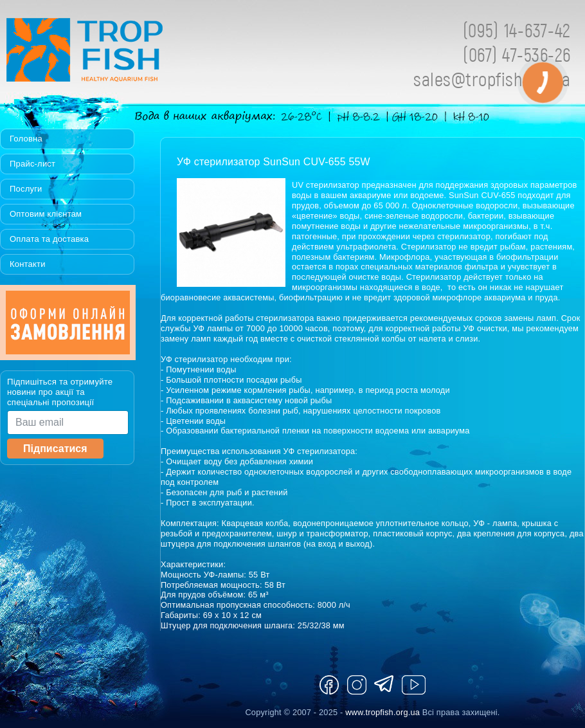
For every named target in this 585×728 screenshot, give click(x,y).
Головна (26, 139)
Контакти (28, 264)
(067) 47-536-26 (517, 54)
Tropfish (167, 53)
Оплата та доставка (49, 239)
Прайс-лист (32, 164)
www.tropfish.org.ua (382, 712)
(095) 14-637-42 (517, 30)
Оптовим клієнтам (46, 214)
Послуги (26, 189)
